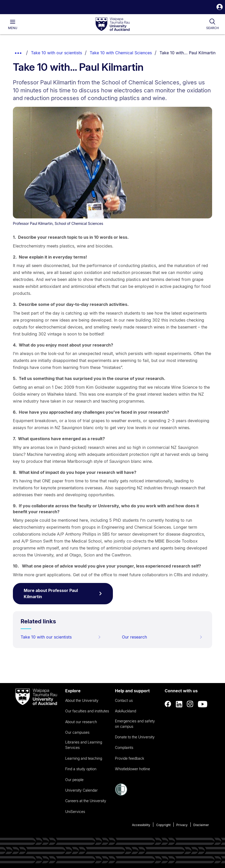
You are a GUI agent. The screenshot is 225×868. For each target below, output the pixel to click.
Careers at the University (86, 801)
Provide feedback (130, 758)
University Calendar (81, 790)
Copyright (163, 825)
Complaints (124, 747)
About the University (82, 700)
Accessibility (141, 825)
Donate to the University (135, 737)
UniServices (75, 812)
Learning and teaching (84, 758)
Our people (74, 780)
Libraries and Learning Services (84, 745)
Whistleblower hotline (132, 769)
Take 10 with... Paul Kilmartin (187, 53)
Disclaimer (201, 825)
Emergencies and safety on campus (135, 724)
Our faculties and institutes (87, 711)
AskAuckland (126, 711)
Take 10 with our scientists (56, 53)
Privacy (182, 825)
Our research (162, 637)
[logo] (113, 24)
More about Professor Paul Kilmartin (63, 594)
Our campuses (77, 732)
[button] (220, 8)
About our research (81, 722)
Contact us (124, 700)
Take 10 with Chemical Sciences (121, 53)
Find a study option (81, 769)
